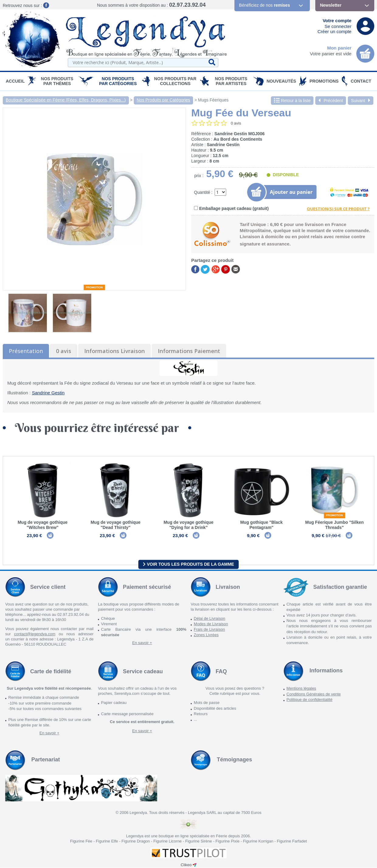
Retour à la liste (292, 101)
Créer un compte (334, 31)
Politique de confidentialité (309, 700)
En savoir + (142, 643)
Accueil (15, 81)
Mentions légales (301, 689)
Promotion (94, 287)
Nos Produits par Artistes (231, 81)
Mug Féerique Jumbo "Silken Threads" (335, 525)
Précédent (331, 101)
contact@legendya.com (35, 634)
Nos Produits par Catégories (118, 81)
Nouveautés (281, 81)
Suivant (361, 101)
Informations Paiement (189, 351)
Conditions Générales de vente (314, 694)
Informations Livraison (114, 351)
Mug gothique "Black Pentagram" (261, 525)
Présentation (26, 351)
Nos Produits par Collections (175, 81)
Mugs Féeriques (213, 100)
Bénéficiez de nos (264, 5)
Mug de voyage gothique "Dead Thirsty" (116, 525)
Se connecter (338, 26)
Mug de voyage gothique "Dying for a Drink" (188, 525)
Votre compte (337, 21)
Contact (361, 81)
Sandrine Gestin (48, 393)
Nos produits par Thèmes (57, 81)
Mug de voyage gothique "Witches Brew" (43, 525)
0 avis (64, 351)
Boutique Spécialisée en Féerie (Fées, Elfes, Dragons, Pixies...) (66, 100)
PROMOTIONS (324, 81)
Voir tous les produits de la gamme (188, 564)
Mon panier (339, 48)
